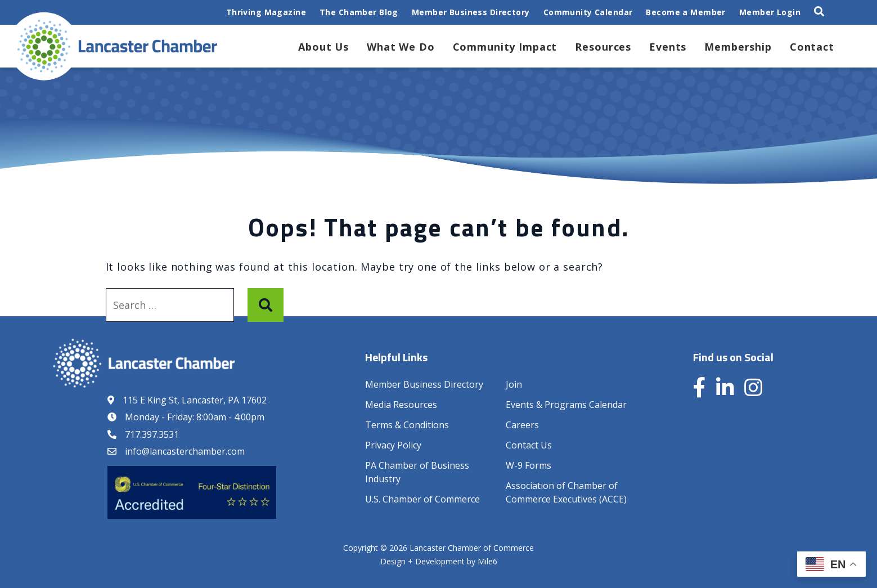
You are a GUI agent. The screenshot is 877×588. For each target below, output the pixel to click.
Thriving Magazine (266, 12)
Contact (812, 47)
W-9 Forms (529, 465)
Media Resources (401, 405)
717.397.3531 (152, 434)
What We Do (401, 47)
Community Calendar (588, 12)
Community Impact (505, 47)
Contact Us (529, 445)
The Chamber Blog (359, 12)
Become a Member (685, 12)
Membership (738, 47)
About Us (323, 47)
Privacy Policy (393, 445)
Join (514, 384)
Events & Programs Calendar (566, 405)
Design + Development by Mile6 (439, 561)
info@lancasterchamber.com (185, 451)
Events (668, 47)
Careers (522, 425)
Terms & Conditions (407, 425)
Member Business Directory (471, 12)
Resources (603, 47)
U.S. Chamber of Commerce (422, 499)
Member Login (770, 12)
